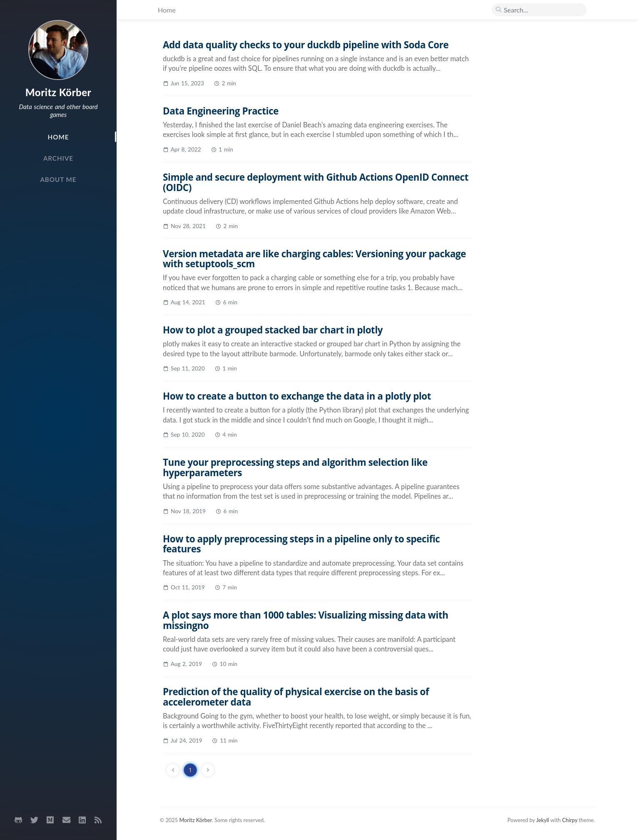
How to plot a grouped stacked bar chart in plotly (273, 330)
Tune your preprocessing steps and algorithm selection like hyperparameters (295, 467)
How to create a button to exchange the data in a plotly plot (297, 396)
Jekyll (542, 820)
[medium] (50, 820)
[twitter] (34, 820)
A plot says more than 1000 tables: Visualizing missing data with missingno (305, 620)
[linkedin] (82, 820)
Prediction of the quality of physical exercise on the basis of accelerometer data (296, 697)
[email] (66, 820)
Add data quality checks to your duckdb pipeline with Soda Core (306, 45)
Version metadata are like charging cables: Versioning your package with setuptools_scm (314, 259)
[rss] (98, 820)
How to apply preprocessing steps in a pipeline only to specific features (301, 544)
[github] (18, 820)
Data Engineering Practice (221, 111)
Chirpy (570, 820)
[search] (539, 10)
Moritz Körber (58, 92)
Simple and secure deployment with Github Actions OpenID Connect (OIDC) (316, 182)
